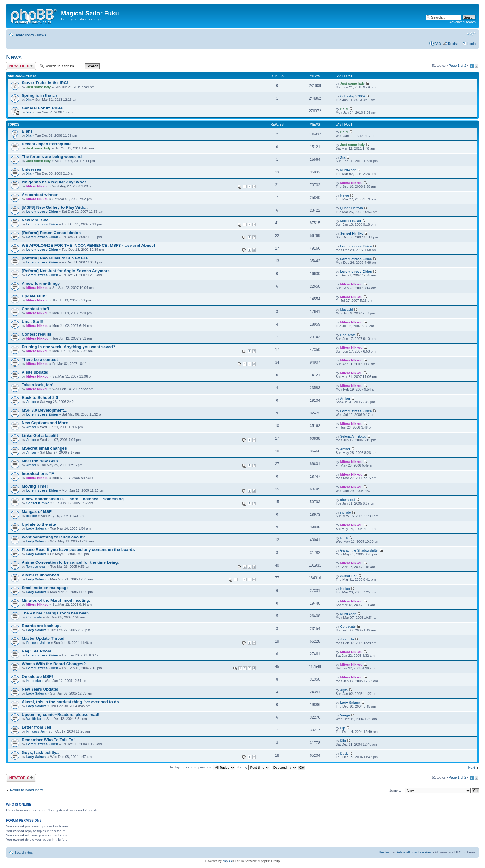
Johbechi (347, 639)
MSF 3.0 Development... (44, 410)
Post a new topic (21, 66)
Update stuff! (34, 296)
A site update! (35, 372)
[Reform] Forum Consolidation (51, 233)
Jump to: (396, 790)
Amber (31, 402)
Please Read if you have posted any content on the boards (78, 550)
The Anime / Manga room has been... (57, 613)
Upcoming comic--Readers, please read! (60, 714)
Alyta (344, 690)
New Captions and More (45, 423)
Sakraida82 (349, 576)
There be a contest (40, 359)
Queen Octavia (352, 208)
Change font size (471, 34)
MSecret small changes (44, 448)
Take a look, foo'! (38, 385)
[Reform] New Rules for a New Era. (55, 258)
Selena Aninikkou (353, 436)
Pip (343, 728)
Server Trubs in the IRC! (45, 83)
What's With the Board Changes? (54, 664)
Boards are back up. (41, 626)
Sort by (253, 767)
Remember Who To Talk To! (48, 740)
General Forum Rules (42, 108)
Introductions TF (38, 474)
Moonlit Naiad (351, 221)
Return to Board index (26, 790)
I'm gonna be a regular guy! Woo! (54, 182)
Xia (29, 100)
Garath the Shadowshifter (360, 550)
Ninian (345, 588)
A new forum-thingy (41, 283)
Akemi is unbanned (40, 575)
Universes (31, 169)
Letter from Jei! (36, 727)
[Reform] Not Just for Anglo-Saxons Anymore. (66, 271)
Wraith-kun (34, 719)
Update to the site (39, 524)
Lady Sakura (36, 528)
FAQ (438, 44)
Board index (24, 35)
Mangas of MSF (37, 512)
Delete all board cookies (414, 852)
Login (472, 44)
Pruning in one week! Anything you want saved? (69, 347)
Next (472, 768)
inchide (32, 516)
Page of (457, 66)
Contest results (36, 334)
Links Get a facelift (40, 436)
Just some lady (39, 87)
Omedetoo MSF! (37, 676)
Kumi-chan (348, 170)
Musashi (347, 310)
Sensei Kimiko (352, 233)
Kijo (343, 741)
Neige (345, 195)
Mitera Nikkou (37, 186)
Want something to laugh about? (53, 537)
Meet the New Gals (40, 461)
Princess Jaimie (38, 643)
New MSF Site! (36, 220)
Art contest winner (40, 195)
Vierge (345, 715)
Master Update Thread (43, 638)
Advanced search (463, 22)
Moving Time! (35, 486)
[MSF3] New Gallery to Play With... (55, 207)
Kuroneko (34, 681)
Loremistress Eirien (42, 212)
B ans (27, 131)
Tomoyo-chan (36, 567)
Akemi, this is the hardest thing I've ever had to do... (72, 702)
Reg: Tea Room (36, 651)
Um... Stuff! (32, 321)
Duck (344, 538)
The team (385, 852)
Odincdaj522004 (353, 96)
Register (454, 44)
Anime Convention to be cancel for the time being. (70, 562)
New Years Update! (40, 689)
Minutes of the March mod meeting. (56, 600)
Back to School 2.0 (40, 398)
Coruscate (348, 335)
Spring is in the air (39, 95)
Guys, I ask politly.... (41, 753)
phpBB (227, 861)
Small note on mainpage (45, 588)
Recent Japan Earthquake (47, 144)
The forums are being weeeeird (52, 157)
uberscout (348, 500)
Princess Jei (35, 731)
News (42, 35)
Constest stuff (35, 309)
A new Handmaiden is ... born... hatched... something (73, 499)
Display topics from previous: (202, 767)
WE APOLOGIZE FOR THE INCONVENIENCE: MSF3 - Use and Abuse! (88, 245)
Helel (344, 109)
